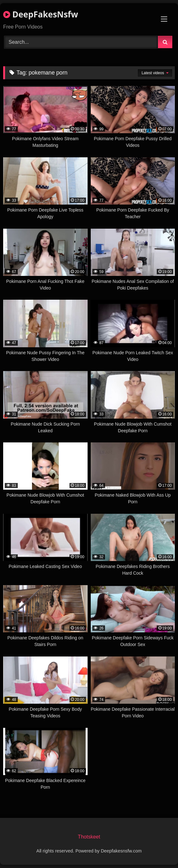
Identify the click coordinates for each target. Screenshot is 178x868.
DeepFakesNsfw (41, 14)
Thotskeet (89, 837)
